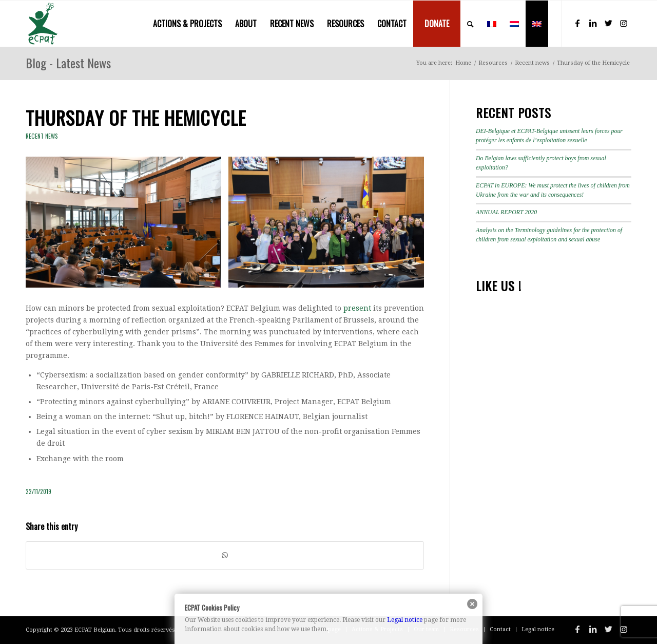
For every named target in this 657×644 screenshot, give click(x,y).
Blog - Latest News (68, 63)
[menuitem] (187, 24)
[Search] (470, 24)
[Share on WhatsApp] (225, 555)
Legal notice (405, 620)
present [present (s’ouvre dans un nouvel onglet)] (357, 308)
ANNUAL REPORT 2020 (506, 212)
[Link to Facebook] (577, 23)
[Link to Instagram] (624, 23)
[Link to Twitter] (608, 23)
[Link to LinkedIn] (593, 23)
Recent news (42, 136)
